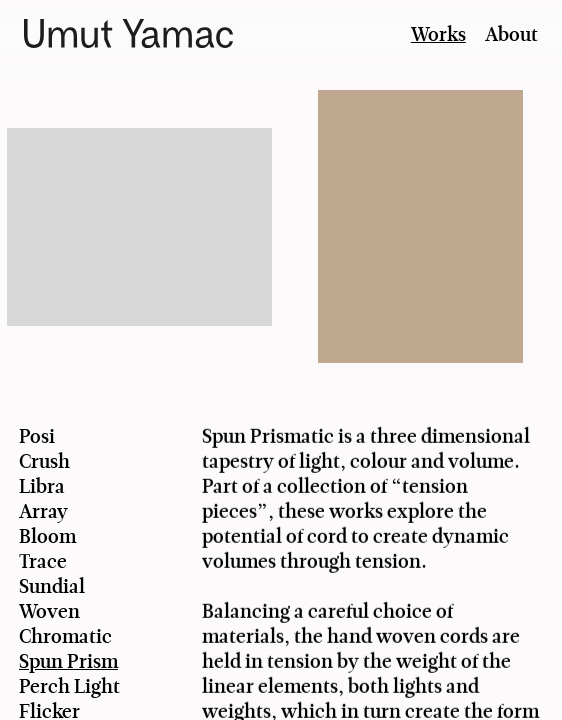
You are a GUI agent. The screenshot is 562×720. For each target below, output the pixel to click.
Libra (42, 486)
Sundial (52, 586)
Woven (49, 611)
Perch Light (69, 686)
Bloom (47, 536)
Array (43, 511)
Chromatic (65, 636)
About (511, 34)
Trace (43, 561)
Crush (44, 461)
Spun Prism (68, 661)
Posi (37, 436)
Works (438, 34)
